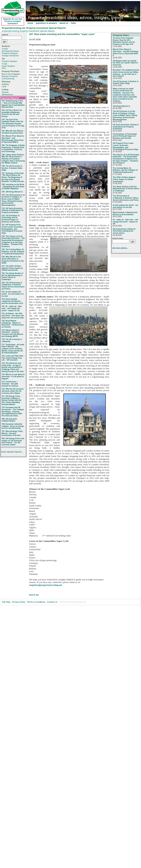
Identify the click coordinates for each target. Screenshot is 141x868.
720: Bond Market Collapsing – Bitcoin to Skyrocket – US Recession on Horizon (13, 324)
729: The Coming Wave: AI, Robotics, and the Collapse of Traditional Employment (13, 252)
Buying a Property (10, 76)
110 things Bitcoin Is (121, 106)
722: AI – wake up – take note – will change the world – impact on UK (12, 308)
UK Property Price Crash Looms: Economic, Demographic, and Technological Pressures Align (126, 146)
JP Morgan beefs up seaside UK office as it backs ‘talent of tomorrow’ (125, 63)
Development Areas (10, 51)
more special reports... (12, 452)
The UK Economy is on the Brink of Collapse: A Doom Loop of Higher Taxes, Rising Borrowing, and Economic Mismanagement (125, 115)
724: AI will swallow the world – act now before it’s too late (13, 294)
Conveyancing (8, 79)
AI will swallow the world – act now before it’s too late (125, 206)
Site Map (6, 602)
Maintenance (7, 94)
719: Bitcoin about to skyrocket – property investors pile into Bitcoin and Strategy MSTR (12, 333)
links (73, 23)
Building (5, 84)
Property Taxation (9, 61)
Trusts (4, 64)
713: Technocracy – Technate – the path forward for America (10, 384)
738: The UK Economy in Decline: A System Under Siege (12, 168)
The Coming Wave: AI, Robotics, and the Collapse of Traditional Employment (125, 170)
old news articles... (120, 248)
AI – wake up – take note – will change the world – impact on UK (125, 222)
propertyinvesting (11, 31)
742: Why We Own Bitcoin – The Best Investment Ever (13, 132)
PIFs (4, 68)
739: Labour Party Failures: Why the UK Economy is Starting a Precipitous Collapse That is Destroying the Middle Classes (13, 159)
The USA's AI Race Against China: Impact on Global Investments (124, 179)
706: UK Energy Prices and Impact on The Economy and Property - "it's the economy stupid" (13, 442)
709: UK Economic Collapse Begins (9, 420)
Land (4, 86)
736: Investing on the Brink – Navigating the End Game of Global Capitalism (13, 187)
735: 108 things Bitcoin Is (12, 192)
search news (118, 238)
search (5, 35)
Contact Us (52, 602)
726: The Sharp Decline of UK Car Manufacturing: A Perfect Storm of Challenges (12, 276)
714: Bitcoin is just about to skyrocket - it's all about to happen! (13, 376)
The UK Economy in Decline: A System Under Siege (126, 83)
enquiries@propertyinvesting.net (46, 585)
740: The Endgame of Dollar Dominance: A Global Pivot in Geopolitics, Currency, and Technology (13, 148)
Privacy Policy (19, 602)
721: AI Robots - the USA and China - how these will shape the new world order (13, 316)
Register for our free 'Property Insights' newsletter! (13, 21)
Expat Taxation (8, 66)
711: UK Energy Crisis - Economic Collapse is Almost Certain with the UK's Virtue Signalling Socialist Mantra (11, 400)
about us (64, 23)
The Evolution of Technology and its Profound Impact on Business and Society (125, 136)
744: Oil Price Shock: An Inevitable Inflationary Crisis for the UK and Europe (12, 113)
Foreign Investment (10, 56)
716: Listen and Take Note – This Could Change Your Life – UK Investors (13, 358)
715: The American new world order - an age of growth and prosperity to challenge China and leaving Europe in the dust (13, 367)
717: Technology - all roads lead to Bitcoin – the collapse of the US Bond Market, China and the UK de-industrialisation (13, 349)
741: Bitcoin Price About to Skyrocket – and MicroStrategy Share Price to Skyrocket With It (13, 139)
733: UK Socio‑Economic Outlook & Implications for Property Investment (13, 210)
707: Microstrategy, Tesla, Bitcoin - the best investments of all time (12, 433)
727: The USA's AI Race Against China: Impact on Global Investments (12, 268)
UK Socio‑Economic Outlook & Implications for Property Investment (126, 127)
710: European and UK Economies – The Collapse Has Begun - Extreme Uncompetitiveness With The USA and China (13, 412)
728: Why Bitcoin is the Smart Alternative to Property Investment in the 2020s (13, 260)
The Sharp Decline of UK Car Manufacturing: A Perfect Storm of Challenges (126, 189)
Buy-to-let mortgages (11, 74)
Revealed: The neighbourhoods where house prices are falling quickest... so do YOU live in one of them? (126, 73)
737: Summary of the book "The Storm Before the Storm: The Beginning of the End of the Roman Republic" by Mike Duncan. (13, 177)
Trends (5, 49)
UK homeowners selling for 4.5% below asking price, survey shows (124, 231)
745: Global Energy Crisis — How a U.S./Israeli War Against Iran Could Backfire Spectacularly (13, 104)
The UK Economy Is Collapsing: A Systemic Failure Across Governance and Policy (126, 198)
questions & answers (47, 23)
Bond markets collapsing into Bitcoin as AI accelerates (125, 213)
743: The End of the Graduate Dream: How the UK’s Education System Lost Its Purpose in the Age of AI (13, 124)
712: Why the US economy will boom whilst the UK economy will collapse (13, 391)
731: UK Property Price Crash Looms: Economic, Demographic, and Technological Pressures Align (12, 229)
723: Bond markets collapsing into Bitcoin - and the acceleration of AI (12, 301)
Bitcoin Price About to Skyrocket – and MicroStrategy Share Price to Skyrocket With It (126, 52)
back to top (34, 595)
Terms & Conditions (36, 602)
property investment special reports (37, 31)
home (30, 23)
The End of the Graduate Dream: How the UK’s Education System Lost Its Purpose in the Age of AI (124, 41)
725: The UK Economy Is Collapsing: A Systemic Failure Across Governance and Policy (13, 286)
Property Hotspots (10, 53)
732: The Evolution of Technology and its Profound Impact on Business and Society (11, 219)
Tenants (5, 92)
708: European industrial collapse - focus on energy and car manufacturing (13, 426)
